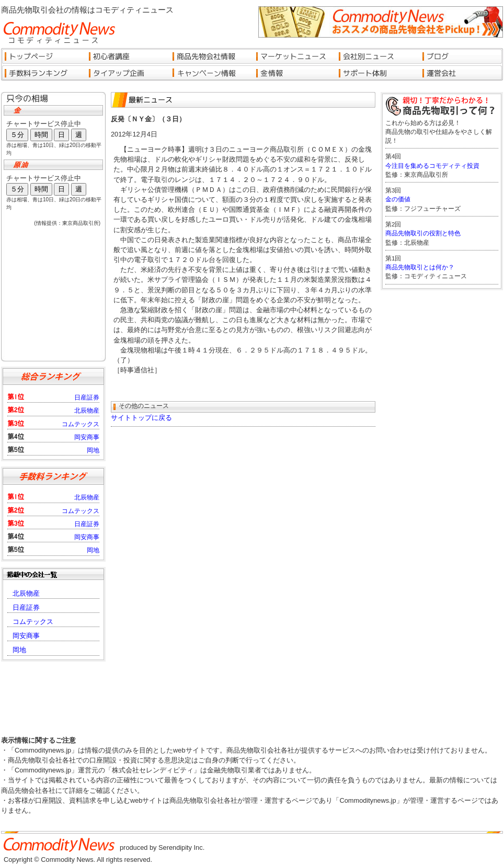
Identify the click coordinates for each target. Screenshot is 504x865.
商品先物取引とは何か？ (420, 267)
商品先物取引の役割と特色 (423, 233)
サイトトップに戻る (141, 418)
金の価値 (398, 199)
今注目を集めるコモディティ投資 (432, 166)
